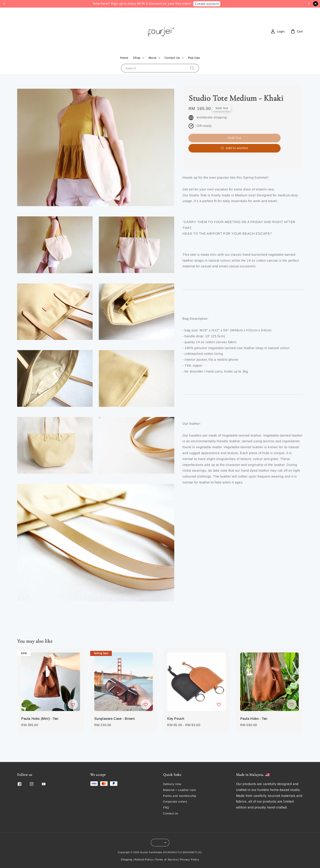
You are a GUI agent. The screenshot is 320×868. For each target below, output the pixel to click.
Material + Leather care (180, 790)
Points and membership (180, 796)
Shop (137, 58)
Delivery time (172, 784)
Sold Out (235, 138)
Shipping (127, 860)
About (152, 58)
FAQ (166, 807)
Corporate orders (175, 802)
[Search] (192, 68)
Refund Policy (144, 860)
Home (124, 58)
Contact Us (172, 58)
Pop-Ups (194, 58)
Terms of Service (166, 860)
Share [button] (196, 160)
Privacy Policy (190, 860)
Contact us (171, 813)
